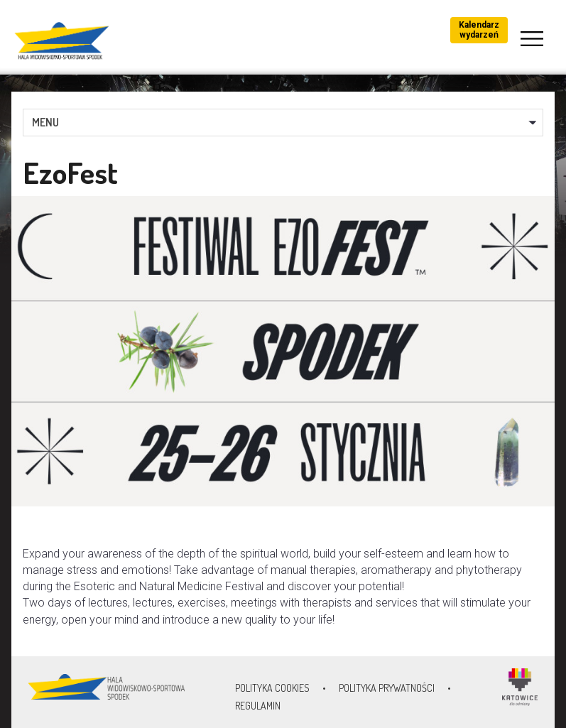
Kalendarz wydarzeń (479, 30)
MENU (45, 122)
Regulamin (258, 706)
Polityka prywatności (387, 688)
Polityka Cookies (272, 688)
